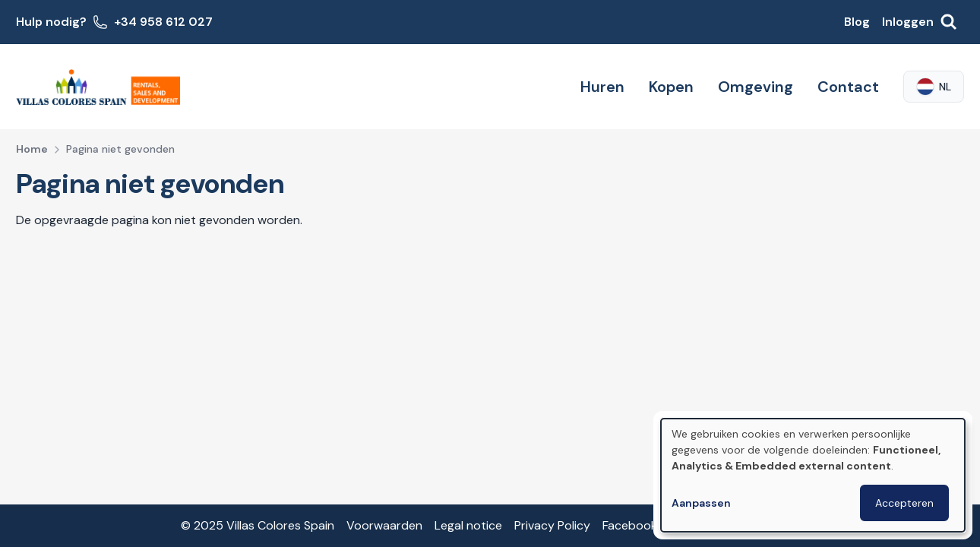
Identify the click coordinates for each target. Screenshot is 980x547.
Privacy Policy (552, 525)
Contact (848, 87)
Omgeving (756, 87)
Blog (857, 22)
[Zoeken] (949, 22)
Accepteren (904, 503)
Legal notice (468, 525)
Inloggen (908, 22)
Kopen (671, 87)
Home (32, 149)
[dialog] (813, 475)
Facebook (630, 525)
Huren (602, 87)
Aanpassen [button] (701, 503)
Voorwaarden (384, 525)
